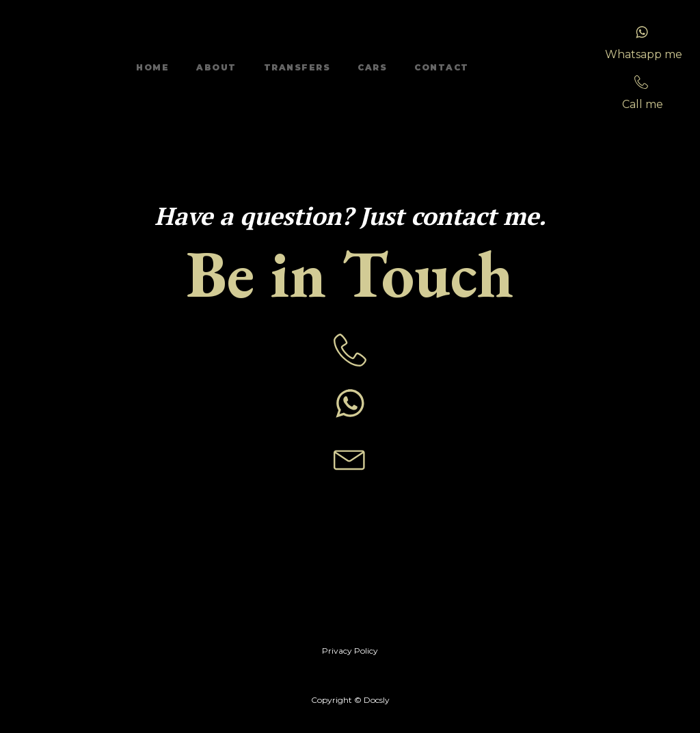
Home (152, 67)
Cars (372, 67)
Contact (442, 67)
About (216, 67)
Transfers (297, 67)
